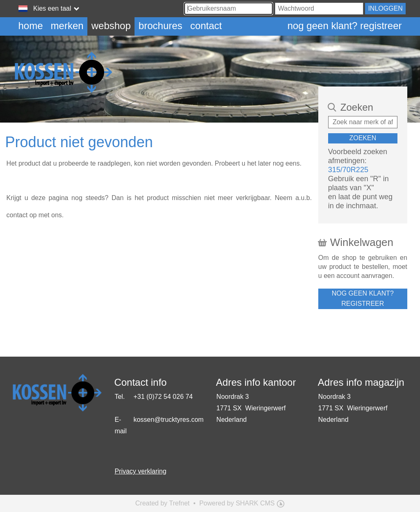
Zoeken (363, 138)
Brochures (161, 26)
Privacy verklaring (140, 471)
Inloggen (385, 8)
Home (31, 26)
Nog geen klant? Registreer (345, 26)
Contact (206, 26)
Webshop (111, 26)
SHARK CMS (255, 503)
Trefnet (179, 503)
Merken (67, 26)
